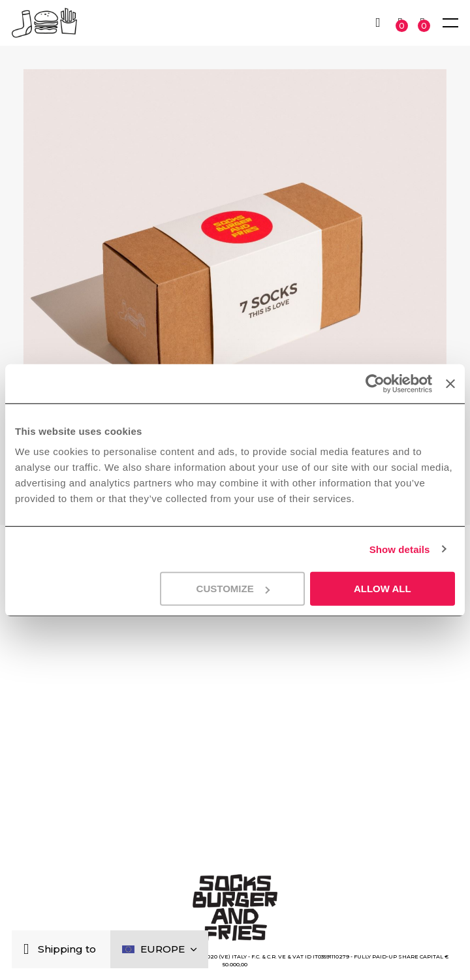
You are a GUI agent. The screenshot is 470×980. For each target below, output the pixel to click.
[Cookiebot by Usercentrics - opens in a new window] (375, 383)
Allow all (383, 589)
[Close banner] (450, 383)
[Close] (29, 950)
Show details (400, 549)
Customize (233, 589)
